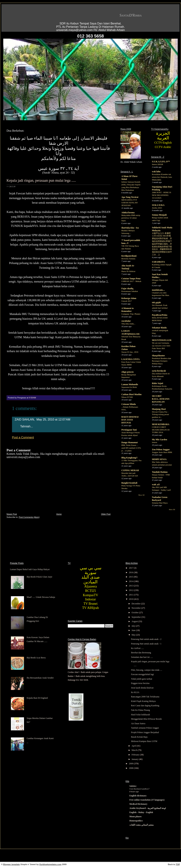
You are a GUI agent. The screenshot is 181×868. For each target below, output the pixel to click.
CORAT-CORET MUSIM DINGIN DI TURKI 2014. (161, 430)
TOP (178, 864)
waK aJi (156, 484)
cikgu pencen (127, 372)
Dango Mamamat (130, 442)
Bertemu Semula (128, 259)
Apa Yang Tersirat (130, 197)
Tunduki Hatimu (160, 472)
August (135, 621)
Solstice (133, 786)
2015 (131, 577)
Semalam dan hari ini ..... (142, 657)
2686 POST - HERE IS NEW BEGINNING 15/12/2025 (161, 195)
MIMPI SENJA (159, 459)
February (136, 755)
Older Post (106, 514)
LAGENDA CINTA (130, 359)
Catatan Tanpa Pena (131, 279)
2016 (131, 572)
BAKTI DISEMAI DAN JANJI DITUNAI (130, 420)
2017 (131, 568)
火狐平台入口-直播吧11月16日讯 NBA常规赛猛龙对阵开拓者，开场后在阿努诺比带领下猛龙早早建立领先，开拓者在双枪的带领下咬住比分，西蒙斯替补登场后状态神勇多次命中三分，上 (162, 244)
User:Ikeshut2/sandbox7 (139, 789)
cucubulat (126, 321)
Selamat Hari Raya (160, 503)
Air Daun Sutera (138, 723)
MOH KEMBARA (161, 424)
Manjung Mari (159, 409)
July (134, 626)
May (134, 635)
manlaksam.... (158, 290)
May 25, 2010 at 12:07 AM (53, 419)
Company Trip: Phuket (131, 314)
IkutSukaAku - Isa (130, 228)
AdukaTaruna (128, 213)
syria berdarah (159, 371)
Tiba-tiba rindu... (128, 324)
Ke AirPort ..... (137, 648)
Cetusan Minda (129, 404)
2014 (131, 581)
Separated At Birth (129, 387)
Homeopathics (136, 821)
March (135, 750)
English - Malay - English (141, 812)
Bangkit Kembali (129, 483)
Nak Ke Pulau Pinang (140, 710)
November (136, 608)
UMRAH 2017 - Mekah (131, 281)
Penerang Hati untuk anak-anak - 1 (146, 644)
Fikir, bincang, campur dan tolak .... (147, 670)
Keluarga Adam (129, 298)
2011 (131, 595)
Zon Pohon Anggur (161, 450)
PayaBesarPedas (160, 315)
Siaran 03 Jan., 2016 (130, 352)
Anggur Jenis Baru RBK (162, 452)
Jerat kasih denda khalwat (142, 688)
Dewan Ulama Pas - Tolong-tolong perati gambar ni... (160, 415)
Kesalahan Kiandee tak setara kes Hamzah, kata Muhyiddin (162, 177)
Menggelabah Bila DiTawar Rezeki (146, 719)
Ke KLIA (135, 692)
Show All (141, 495)
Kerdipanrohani (129, 256)
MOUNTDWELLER (162, 340)
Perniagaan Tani (129, 430)
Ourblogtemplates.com (50, 864)
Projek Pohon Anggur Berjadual (145, 732)
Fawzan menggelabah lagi (142, 674)
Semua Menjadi (159, 215)
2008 (131, 768)
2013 (131, 586)
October (135, 613)
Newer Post (12, 514)
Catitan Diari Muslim (131, 394)
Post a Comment (23, 437)
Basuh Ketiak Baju (139, 737)
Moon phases (135, 817)
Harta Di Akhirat (128, 271)
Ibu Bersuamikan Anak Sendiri (40, 678)
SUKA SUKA (158, 205)
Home (59, 514)
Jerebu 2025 (157, 208)
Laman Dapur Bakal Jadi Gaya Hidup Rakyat (30, 569)
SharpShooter (158, 356)
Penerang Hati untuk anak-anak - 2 (146, 639)
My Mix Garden (159, 440)
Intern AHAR (158, 164)
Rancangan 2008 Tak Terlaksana (145, 697)
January (135, 759)
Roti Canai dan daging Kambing (145, 706)
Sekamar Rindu (159, 328)
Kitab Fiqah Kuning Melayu (143, 701)
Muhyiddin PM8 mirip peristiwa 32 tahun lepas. (131, 218)
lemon (154, 442)
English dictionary (138, 796)
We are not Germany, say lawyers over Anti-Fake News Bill (161, 346)
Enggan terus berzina (140, 683)
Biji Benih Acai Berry (36, 658)
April (134, 746)
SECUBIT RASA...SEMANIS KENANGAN (161, 399)
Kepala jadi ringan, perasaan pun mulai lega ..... (41, 180)
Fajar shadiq (127, 288)
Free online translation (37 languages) (147, 800)
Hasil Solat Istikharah (140, 715)
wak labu (156, 172)
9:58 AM (32, 398)
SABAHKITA (158, 262)
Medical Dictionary (138, 804)
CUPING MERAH (130, 470)
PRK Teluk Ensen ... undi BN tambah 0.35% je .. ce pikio (131, 448)
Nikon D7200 (127, 397)
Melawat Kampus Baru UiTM (144, 741)
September (136, 617)
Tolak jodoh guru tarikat (142, 679)
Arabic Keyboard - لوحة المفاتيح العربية (148, 808)
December (136, 604)
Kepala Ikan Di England (37, 698)
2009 (131, 764)
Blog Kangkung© (129, 458)
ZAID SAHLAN (24, 419)
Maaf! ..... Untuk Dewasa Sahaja (41, 597)
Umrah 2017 (127, 301)
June (134, 630)
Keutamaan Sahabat (130, 291)
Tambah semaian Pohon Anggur (145, 728)
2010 (131, 599)
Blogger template (12, 864)
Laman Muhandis (130, 384)
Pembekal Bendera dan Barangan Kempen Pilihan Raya (161, 361)
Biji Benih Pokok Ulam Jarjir (40, 577)
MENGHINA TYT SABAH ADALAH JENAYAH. (129, 203)
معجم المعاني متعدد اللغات (141, 825)
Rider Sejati (157, 383)
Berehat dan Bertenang (141, 653)
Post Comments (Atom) (29, 517)
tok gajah (156, 302)
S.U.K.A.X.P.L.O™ (161, 162)
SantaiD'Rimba (131, 15)
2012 (131, 590)
